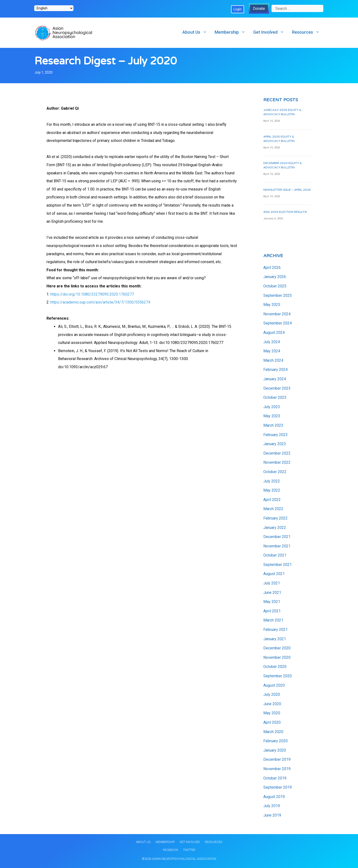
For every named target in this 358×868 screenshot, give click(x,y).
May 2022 (272, 490)
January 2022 (275, 528)
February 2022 (275, 518)
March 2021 (273, 620)
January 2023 (275, 444)
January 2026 (275, 277)
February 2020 (275, 741)
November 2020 (277, 657)
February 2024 (275, 370)
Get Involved (271, 32)
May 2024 (272, 351)
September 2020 (278, 676)
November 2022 (277, 462)
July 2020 (272, 694)
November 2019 (277, 769)
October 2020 (275, 667)
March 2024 (273, 360)
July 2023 (272, 407)
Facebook (171, 850)
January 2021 (275, 639)
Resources (308, 32)
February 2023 (275, 435)
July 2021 (272, 583)
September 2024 (278, 323)
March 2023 (273, 425)
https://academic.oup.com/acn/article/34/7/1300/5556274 (100, 302)
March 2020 (273, 732)
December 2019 (277, 759)
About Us (197, 32)
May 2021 (272, 602)
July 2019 (272, 806)
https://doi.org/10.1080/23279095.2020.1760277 (92, 294)
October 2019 (275, 778)
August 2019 (274, 797)
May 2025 (272, 305)
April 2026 (272, 268)
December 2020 (277, 648)
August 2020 (274, 685)
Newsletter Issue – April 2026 (287, 190)
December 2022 (277, 453)
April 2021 (272, 611)
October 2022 (275, 472)
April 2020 (272, 722)
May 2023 (272, 416)
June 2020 (272, 704)
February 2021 (275, 630)
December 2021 (277, 537)
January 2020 (275, 750)
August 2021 (274, 574)
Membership (232, 32)
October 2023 (275, 397)
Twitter (189, 850)
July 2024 (272, 342)
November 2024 (277, 314)
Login (238, 9)
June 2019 (272, 815)
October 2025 (275, 286)
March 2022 (273, 509)
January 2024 (275, 379)
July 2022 (272, 481)
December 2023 (277, 388)
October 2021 (275, 555)
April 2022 (272, 500)
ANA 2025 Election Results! (285, 212)
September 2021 (278, 565)
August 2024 (274, 333)
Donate (259, 9)
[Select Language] (54, 8)
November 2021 (277, 546)
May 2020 (272, 713)
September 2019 (278, 787)
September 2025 (278, 295)
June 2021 (272, 592)
